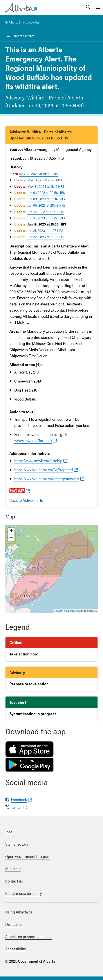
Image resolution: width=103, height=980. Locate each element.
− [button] (11, 538)
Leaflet (58, 611)
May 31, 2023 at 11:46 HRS (46, 186)
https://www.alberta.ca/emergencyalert (47, 479)
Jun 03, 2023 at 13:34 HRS (46, 199)
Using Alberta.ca (19, 912)
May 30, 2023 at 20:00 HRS (47, 180)
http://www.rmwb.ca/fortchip (38, 461)
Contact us (14, 881)
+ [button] (11, 531)
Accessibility (16, 949)
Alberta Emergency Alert (25, 22)
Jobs (9, 832)
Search (88, 7)
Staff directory (17, 844)
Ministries (13, 869)
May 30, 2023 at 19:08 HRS (38, 174)
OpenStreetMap (75, 611)
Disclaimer (14, 924)
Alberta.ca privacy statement (29, 936)
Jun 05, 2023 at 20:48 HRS (47, 205)
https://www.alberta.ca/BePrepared (44, 470)
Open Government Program (28, 856)
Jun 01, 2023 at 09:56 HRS (46, 192)
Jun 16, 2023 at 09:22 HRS (46, 218)
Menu (98, 7)
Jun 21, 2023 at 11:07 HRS (45, 230)
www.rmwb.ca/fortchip (33, 440)
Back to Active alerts (26, 500)
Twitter (16, 807)
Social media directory (23, 893)
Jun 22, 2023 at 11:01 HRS (46, 237)
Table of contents (23, 36)
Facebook (19, 799)
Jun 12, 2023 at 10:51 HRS (46, 212)
